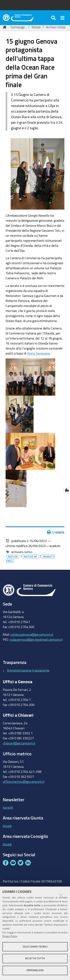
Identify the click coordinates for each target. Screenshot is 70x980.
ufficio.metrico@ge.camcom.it (24, 782)
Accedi (7, 826)
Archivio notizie (56, 27)
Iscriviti (8, 807)
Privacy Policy (10, 936)
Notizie (36, 27)
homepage (18, 27)
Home (5, 27)
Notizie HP (30, 557)
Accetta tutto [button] (35, 958)
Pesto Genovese (38, 353)
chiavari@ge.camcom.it (19, 743)
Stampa (57, 532)
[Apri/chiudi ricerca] (54, 18)
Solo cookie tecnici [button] (35, 947)
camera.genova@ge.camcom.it (32, 634)
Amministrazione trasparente (28, 670)
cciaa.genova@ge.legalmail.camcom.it (36, 639)
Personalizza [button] (35, 970)
